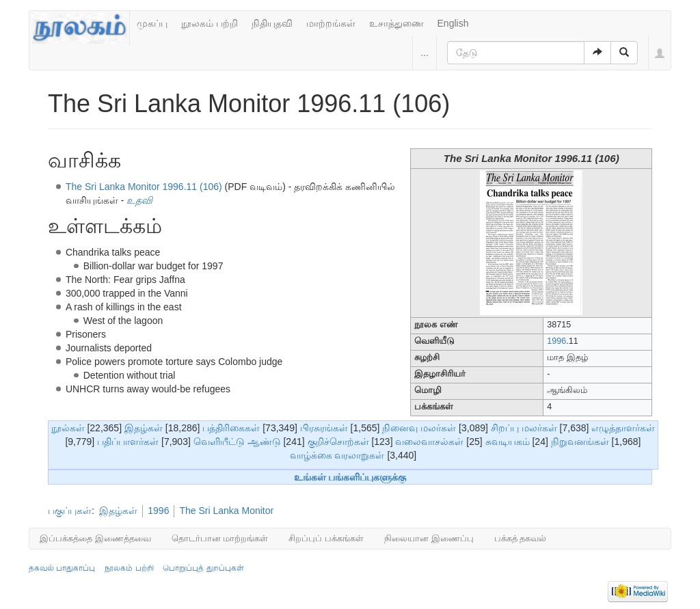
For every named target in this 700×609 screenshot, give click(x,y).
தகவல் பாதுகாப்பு (62, 568)
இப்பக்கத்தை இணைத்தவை (95, 538)
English (453, 23)
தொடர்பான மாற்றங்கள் (220, 538)
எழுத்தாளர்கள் (623, 428)
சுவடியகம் (508, 442)
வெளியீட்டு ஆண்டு (237, 442)
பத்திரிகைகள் (231, 428)
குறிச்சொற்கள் (338, 442)
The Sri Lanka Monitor (226, 511)
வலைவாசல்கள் (429, 442)
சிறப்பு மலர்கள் (524, 428)
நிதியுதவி (272, 23)
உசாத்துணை (396, 23)
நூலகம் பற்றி (210, 23)
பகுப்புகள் (70, 511)
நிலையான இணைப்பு (429, 538)
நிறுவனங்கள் (580, 442)
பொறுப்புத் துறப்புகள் (203, 568)
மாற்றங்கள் (331, 23)
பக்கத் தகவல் (521, 538)
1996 (556, 341)
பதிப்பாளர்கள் (128, 442)
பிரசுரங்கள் (324, 428)
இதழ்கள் (144, 428)
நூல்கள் (68, 428)
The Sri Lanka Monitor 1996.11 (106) (144, 187)
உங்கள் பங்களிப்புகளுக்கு (350, 477)
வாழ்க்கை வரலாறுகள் (337, 455)
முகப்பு (152, 23)
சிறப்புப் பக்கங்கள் (326, 538)
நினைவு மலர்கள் (419, 428)
